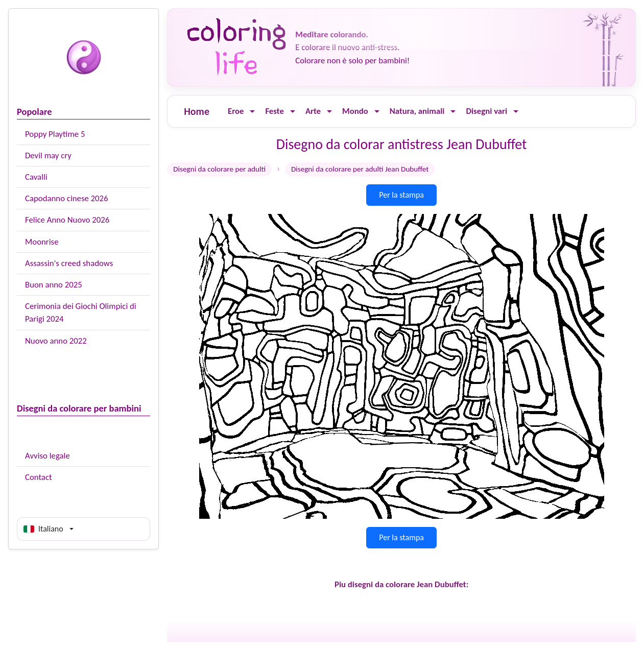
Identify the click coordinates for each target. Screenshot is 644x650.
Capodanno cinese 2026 (67, 198)
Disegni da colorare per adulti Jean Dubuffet (360, 169)
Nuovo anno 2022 (56, 341)
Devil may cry (48, 155)
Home (197, 111)
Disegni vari (486, 111)
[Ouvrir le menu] (252, 112)
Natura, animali (417, 111)
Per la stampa (401, 195)
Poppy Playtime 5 (55, 134)
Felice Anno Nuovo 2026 (67, 220)
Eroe (236, 111)
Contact (39, 477)
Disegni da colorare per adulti (219, 169)
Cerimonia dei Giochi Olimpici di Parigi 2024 (81, 312)
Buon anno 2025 (54, 285)
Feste (274, 111)
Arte (313, 111)
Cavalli (36, 177)
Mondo (355, 111)
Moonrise (42, 242)
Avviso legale (47, 456)
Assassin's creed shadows (69, 263)
